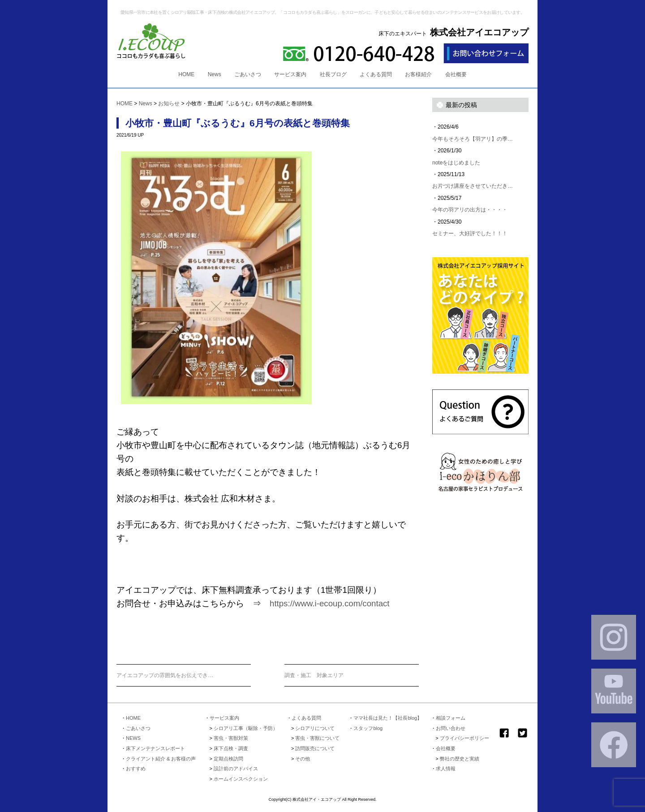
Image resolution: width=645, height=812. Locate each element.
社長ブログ (333, 74)
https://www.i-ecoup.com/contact (330, 603)
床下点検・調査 (231, 748)
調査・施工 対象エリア (314, 675)
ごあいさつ (248, 74)
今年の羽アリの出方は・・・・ (470, 210)
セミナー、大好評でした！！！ (470, 233)
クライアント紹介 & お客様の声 (161, 759)
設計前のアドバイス (236, 769)
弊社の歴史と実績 (460, 759)
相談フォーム (451, 718)
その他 (303, 759)
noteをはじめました (456, 163)
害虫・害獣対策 (231, 738)
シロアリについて (315, 728)
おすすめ (136, 769)
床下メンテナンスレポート (155, 748)
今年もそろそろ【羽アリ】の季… (473, 139)
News (215, 74)
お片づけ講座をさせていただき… (473, 186)
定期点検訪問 (228, 759)
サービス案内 (290, 74)
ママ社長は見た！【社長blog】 (388, 718)
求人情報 (446, 769)
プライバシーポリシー (464, 738)
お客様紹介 (418, 74)
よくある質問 (376, 74)
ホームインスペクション (241, 779)
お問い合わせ (451, 728)
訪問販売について (315, 748)
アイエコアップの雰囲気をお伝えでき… (165, 675)
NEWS (133, 738)
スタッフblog (368, 728)
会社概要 (456, 74)
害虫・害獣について (317, 738)
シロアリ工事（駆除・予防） (246, 728)
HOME (186, 74)
